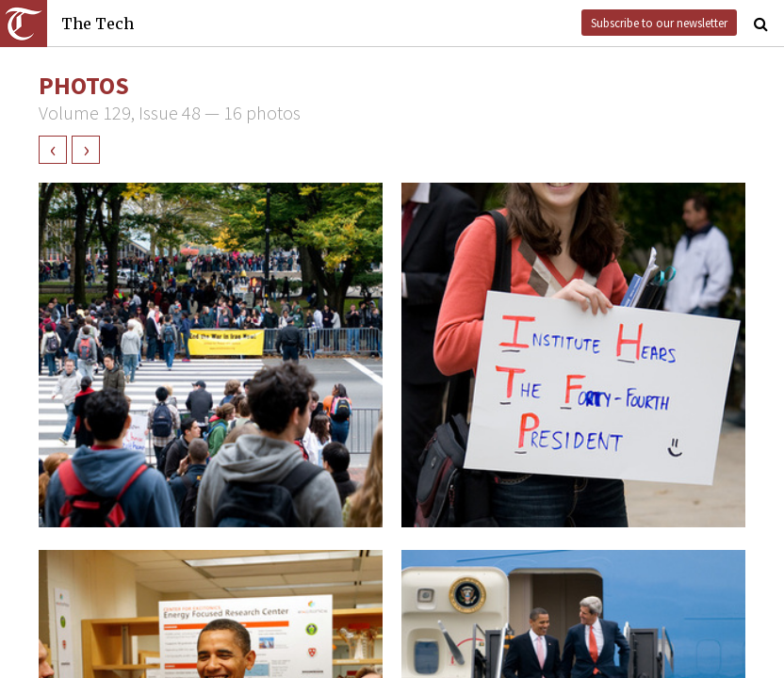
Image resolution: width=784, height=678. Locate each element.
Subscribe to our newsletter (659, 23)
